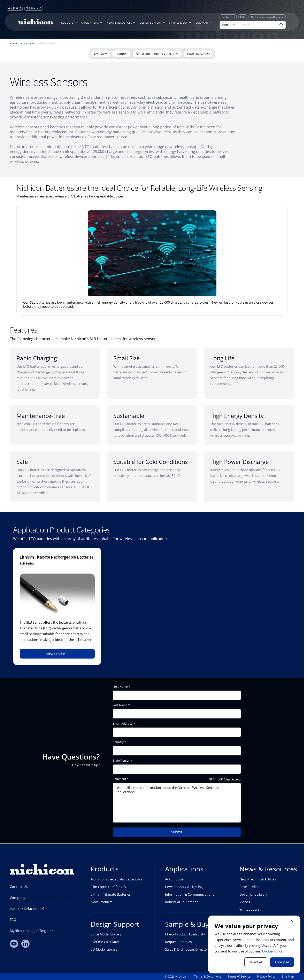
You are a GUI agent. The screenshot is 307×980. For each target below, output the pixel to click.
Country (118, 742)
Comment (119, 779)
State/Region (121, 761)
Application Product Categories (157, 54)
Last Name (120, 705)
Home (13, 44)
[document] (254, 944)
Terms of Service (239, 977)
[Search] (258, 25)
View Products (57, 654)
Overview (100, 54)
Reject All (256, 962)
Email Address (123, 724)
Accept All (282, 962)
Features (121, 54)
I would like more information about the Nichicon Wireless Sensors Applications (177, 803)
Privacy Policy (266, 977)
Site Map (288, 977)
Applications (28, 44)
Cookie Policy (272, 951)
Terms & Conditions (208, 977)
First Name (120, 687)
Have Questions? (198, 54)
